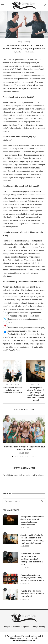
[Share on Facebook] (5, 313)
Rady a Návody (39, 627)
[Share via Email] (5, 332)
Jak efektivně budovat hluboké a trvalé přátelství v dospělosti (32, 594)
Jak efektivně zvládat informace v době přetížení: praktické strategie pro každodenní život (32, 559)
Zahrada (16, 627)
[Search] (45, 5)
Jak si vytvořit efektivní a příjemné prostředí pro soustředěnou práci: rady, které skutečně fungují (32, 539)
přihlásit (41, 475)
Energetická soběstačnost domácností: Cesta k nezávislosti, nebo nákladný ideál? (32, 521)
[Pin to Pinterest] (5, 326)
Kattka (19, 52)
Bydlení (26, 627)
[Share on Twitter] (5, 319)
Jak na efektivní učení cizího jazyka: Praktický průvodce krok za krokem (32, 578)
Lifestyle (6, 627)
